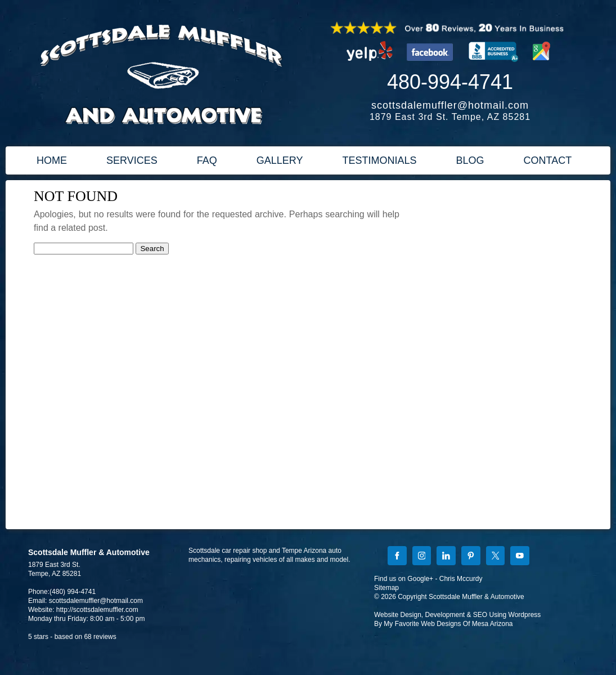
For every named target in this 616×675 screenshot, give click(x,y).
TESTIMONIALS (379, 160)
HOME (52, 160)
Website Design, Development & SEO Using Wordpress (457, 615)
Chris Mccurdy (461, 579)
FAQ (207, 160)
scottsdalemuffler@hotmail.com (450, 105)
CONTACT (548, 160)
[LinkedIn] (446, 557)
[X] (496, 557)
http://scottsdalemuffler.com (97, 610)
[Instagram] (422, 557)
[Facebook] (397, 557)
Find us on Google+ (404, 579)
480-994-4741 (450, 82)
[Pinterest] (471, 557)
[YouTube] (520, 557)
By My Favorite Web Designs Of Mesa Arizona (444, 624)
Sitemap (386, 588)
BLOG (470, 160)
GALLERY (280, 160)
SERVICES (132, 160)
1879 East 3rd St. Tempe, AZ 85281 (450, 117)
